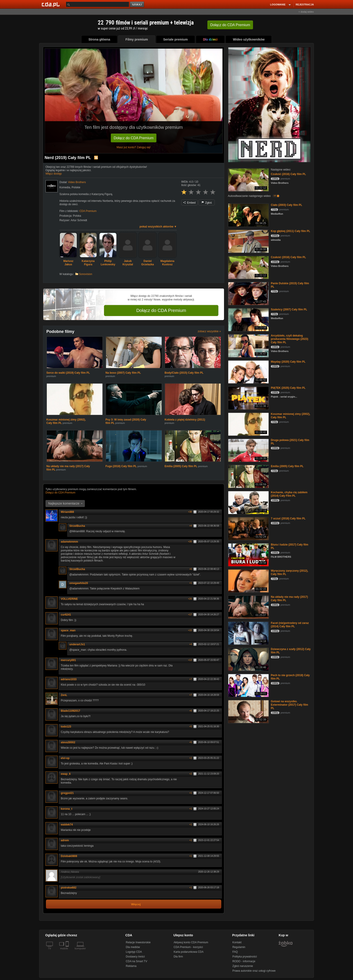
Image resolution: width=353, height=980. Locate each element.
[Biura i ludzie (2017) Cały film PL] (248, 554)
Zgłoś (207, 203)
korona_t (68, 809)
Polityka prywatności (245, 957)
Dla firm (178, 957)
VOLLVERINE (71, 599)
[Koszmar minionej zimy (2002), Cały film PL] (248, 424)
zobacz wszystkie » (209, 331)
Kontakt (237, 942)
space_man (70, 630)
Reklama (131, 966)
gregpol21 (67, 793)
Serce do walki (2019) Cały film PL (68, 373)
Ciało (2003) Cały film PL (286, 205)
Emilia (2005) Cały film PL (181, 466)
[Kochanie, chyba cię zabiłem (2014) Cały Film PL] (248, 502)
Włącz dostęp (54, 174)
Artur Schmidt (79, 220)
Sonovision (86, 274)
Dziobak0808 (71, 856)
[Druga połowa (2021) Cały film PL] (248, 450)
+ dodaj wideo (306, 12)
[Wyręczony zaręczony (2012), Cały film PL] (248, 581)
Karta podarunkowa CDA (189, 952)
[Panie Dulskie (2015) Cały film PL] (248, 293)
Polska (77, 216)
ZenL (64, 695)
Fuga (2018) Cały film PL (121, 466)
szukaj (137, 5)
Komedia (65, 187)
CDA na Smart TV (137, 961)
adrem (65, 840)
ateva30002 (68, 742)
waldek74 (67, 825)
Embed (189, 203)
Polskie (76, 187)
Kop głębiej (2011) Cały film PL (291, 231)
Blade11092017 (70, 711)
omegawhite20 (79, 583)
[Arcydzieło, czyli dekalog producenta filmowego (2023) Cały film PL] (248, 345)
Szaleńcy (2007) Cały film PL (289, 309)
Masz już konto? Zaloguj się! (134, 147)
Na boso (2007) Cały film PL (123, 373)
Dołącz (230, 25)
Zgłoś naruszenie (243, 966)
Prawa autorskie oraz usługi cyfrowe (254, 971)
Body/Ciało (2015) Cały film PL (184, 373)
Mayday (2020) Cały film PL (288, 362)
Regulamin (239, 947)
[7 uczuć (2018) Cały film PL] (248, 528)
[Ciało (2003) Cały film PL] (248, 215)
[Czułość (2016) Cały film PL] (248, 179)
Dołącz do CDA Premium (134, 138)
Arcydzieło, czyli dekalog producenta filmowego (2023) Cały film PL (290, 339)
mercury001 (68, 660)
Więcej (136, 904)
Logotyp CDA (134, 952)
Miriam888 (69, 512)
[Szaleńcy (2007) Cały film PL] (248, 319)
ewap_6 (66, 774)
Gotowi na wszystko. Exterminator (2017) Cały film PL (289, 705)
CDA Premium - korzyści (188, 947)
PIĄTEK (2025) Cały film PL (288, 388)
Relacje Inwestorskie (138, 942)
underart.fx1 (79, 644)
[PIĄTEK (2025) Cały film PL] (248, 398)
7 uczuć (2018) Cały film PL (288, 518)
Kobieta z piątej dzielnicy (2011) (185, 420)
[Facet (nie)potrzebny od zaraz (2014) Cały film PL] (248, 633)
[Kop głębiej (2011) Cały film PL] (248, 241)
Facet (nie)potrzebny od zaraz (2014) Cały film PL (290, 625)
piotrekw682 (70, 888)
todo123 (68, 727)
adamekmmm (69, 542)
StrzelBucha (79, 526)
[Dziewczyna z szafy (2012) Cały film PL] (248, 659)
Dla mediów (133, 947)
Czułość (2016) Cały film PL (288, 174)
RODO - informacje (244, 961)
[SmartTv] (68, 951)
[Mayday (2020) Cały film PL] (248, 372)
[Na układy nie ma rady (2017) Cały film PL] (248, 607)
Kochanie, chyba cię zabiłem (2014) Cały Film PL (289, 494)
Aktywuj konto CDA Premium (191, 942)
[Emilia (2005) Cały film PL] (248, 476)
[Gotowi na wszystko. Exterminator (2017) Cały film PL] (248, 711)
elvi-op (65, 758)
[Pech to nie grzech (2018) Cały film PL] (248, 685)
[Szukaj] (97, 4)
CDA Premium (88, 211)
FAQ (235, 952)
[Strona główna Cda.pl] (51, 4)
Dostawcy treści (135, 957)
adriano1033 (70, 679)
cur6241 (67, 615)
